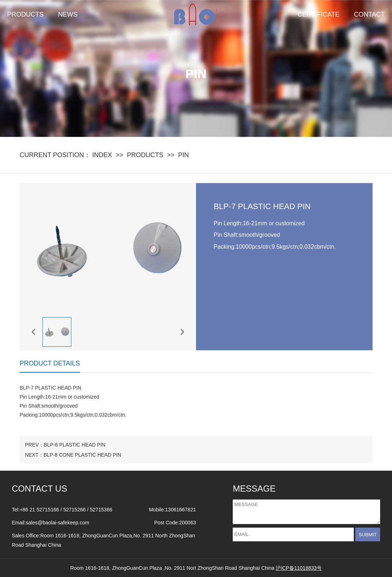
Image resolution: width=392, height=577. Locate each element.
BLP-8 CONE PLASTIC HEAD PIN (83, 455)
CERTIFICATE (318, 14)
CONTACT (369, 14)
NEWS (68, 14)
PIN (183, 155)
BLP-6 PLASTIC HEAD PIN (75, 445)
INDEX (102, 155)
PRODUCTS (25, 14)
